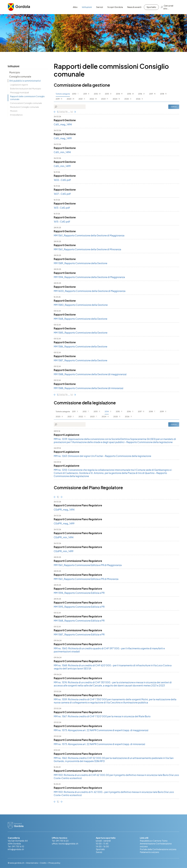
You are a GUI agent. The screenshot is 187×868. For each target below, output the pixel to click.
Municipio (15, 72)
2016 (140, 94)
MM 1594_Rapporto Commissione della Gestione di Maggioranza (89, 277)
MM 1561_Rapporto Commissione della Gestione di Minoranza (87, 249)
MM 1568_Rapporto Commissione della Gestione (81, 319)
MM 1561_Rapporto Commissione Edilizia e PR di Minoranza (86, 579)
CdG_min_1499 (62, 166)
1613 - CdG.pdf (62, 208)
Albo (75, 7)
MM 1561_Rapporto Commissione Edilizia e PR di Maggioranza (88, 565)
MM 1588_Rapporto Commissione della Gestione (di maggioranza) (90, 374)
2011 (85, 94)
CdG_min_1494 (62, 152)
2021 (81, 99)
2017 (151, 94)
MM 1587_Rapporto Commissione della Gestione (81, 360)
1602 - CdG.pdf (62, 180)
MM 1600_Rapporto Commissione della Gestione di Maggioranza (90, 291)
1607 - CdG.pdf (62, 194)
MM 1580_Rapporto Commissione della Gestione (81, 305)
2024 (115, 99)
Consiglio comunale (20, 76)
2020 (69, 99)
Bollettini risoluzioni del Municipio (26, 89)
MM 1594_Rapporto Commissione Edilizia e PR (79, 593)
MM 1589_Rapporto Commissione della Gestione (81, 263)
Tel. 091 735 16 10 (16, 846)
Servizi (100, 7)
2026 (138, 99)
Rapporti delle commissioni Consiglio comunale (27, 98)
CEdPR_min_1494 (64, 537)
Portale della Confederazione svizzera (158, 849)
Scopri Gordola (115, 7)
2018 (162, 94)
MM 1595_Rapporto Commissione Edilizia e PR (79, 607)
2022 (92, 99)
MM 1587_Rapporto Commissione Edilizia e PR (79, 634)
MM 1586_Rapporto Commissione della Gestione (81, 346)
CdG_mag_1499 (63, 138)
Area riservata (32, 863)
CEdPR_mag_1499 (64, 523)
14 (71, 112)
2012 (96, 94)
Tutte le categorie (63, 94)
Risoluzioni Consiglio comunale (24, 107)
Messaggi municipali (19, 92)
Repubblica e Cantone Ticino (154, 841)
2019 (58, 99)
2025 (127, 99)
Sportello (151, 7)
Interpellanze (16, 115)
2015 (129, 94)
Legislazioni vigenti (19, 85)
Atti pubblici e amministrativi (25, 81)
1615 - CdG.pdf (62, 222)
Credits (43, 863)
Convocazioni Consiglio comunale (26, 103)
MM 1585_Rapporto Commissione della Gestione (81, 333)
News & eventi (134, 7)
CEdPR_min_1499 (64, 551)
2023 (103, 99)
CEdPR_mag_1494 (64, 510)
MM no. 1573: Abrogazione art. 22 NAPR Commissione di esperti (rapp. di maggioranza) (101, 730)
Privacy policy (54, 863)
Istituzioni (87, 7)
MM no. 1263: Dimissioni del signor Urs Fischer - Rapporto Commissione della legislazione (102, 456)
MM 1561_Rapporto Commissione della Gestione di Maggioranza (89, 235)
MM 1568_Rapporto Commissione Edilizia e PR (79, 621)
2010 (74, 94)
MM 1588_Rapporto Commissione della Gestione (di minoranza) (89, 388)
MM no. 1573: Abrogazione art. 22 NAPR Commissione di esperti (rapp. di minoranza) (99, 744)
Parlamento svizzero (149, 852)
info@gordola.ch (16, 849)
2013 (107, 94)
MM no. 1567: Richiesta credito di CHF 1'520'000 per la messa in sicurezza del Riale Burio (102, 716)
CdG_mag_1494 (63, 124)
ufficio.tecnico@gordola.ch (65, 844)
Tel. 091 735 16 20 (60, 841)
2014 (118, 94)
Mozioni (14, 111)
